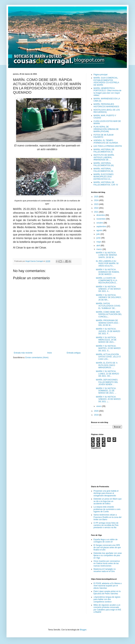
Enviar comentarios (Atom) (37, 358)
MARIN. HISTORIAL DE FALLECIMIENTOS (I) (104, 151)
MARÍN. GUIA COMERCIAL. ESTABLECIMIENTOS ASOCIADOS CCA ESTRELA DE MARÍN (106, 81)
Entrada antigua (74, 353)
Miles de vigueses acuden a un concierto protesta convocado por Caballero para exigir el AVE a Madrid (107, 608)
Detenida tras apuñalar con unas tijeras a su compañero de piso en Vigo (108, 556)
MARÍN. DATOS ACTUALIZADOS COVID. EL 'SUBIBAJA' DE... (108, 306)
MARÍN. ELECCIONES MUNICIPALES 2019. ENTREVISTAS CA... (104, 177)
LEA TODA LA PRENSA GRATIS (108, 146)
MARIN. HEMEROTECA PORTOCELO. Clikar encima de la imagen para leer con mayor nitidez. (107, 92)
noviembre (101, 219)
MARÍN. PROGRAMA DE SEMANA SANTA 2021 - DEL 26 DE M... (108, 323)
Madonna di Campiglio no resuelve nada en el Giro (105, 570)
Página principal (100, 75)
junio (99, 238)
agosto (100, 230)
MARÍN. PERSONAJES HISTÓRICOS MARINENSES (106, 105)
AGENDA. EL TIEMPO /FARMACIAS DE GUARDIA (106, 142)
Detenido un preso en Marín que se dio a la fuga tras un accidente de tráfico (108, 501)
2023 (97, 204)
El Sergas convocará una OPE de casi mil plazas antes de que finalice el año (107, 548)
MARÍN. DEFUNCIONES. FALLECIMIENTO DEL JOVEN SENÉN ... (107, 382)
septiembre (102, 227)
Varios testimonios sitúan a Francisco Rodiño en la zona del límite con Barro (107, 517)
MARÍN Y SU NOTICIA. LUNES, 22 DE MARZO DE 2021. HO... (108, 374)
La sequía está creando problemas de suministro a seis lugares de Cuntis (107, 509)
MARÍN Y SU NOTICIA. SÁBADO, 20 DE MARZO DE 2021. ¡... (108, 399)
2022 (97, 208)
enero (99, 406)
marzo (99, 249)
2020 (97, 411)
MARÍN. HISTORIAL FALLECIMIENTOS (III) (104, 164)
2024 (97, 200)
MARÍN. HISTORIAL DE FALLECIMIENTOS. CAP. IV (106, 183)
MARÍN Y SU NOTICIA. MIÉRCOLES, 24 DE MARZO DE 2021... (106, 340)
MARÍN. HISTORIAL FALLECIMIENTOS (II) (103, 170)
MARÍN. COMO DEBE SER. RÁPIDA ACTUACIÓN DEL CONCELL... (109, 314)
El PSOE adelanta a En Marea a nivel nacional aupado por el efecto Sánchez (108, 586)
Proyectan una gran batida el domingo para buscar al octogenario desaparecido (106, 493)
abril (99, 246)
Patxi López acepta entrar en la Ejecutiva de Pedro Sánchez (107, 592)
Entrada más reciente (23, 353)
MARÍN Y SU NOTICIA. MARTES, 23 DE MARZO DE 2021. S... (108, 348)
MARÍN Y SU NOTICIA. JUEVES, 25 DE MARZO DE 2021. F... (108, 331)
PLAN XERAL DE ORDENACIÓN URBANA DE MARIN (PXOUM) (106, 129)
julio (98, 234)
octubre (100, 223)
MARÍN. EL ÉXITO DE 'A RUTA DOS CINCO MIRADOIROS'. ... (107, 365)
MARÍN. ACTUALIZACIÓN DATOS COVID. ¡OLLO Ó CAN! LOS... (108, 357)
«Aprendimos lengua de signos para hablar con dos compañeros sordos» (107, 599)
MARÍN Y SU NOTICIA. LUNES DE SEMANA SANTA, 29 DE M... (106, 255)
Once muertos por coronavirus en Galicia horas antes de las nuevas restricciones (107, 563)
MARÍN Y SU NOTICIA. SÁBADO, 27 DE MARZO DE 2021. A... (108, 289)
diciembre (101, 215)
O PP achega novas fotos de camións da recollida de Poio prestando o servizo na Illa (106, 525)
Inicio (50, 353)
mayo (99, 242)
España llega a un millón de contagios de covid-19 (105, 541)
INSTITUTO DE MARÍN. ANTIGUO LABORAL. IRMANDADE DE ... (104, 157)
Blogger (83, 630)
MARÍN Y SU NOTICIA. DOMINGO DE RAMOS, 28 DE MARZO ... (108, 272)
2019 (97, 415)
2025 (97, 197)
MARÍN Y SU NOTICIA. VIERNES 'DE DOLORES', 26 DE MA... (109, 297)
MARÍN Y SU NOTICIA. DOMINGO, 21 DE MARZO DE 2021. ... (106, 391)
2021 (97, 212)
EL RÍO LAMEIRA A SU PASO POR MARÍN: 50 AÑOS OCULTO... (107, 263)
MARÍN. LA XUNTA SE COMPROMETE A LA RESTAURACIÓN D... (107, 280)
